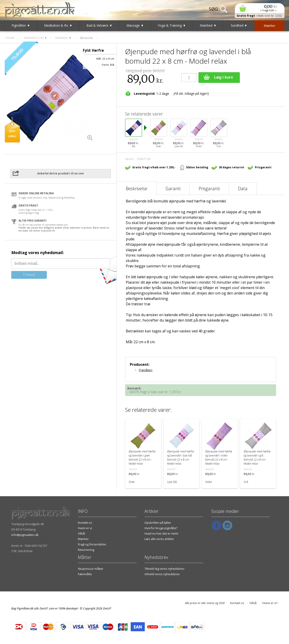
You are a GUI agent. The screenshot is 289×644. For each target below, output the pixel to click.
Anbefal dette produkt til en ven (61, 173)
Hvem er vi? (270, 603)
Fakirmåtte (85, 574)
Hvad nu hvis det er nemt (161, 533)
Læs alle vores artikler (159, 539)
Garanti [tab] (173, 189)
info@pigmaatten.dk (25, 535)
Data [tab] (243, 189)
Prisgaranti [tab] (209, 189)
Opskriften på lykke (158, 523)
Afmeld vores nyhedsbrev (162, 574)
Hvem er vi (85, 528)
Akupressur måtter (91, 569)
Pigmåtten (146, 370)
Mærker (83, 539)
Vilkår (82, 533)
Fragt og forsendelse (92, 544)
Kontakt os (85, 523)
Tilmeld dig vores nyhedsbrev (164, 569)
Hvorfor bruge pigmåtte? (161, 528)
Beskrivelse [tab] (136, 189)
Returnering (86, 550)
